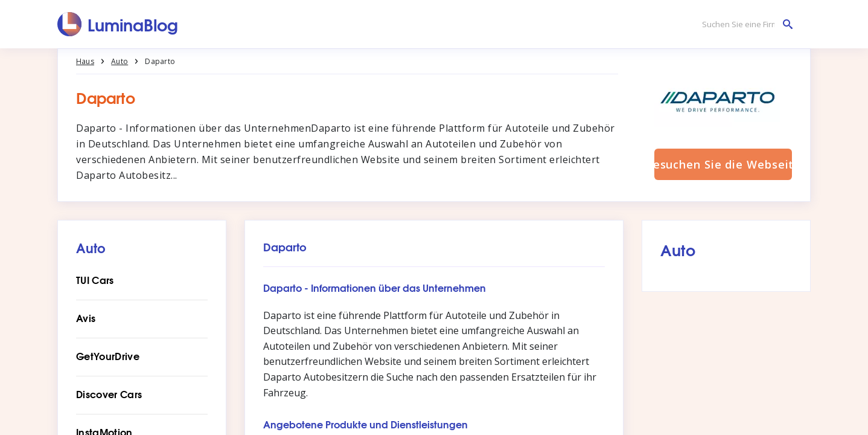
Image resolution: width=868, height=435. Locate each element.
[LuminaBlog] (118, 24)
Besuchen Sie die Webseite (723, 164)
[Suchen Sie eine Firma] (744, 24)
